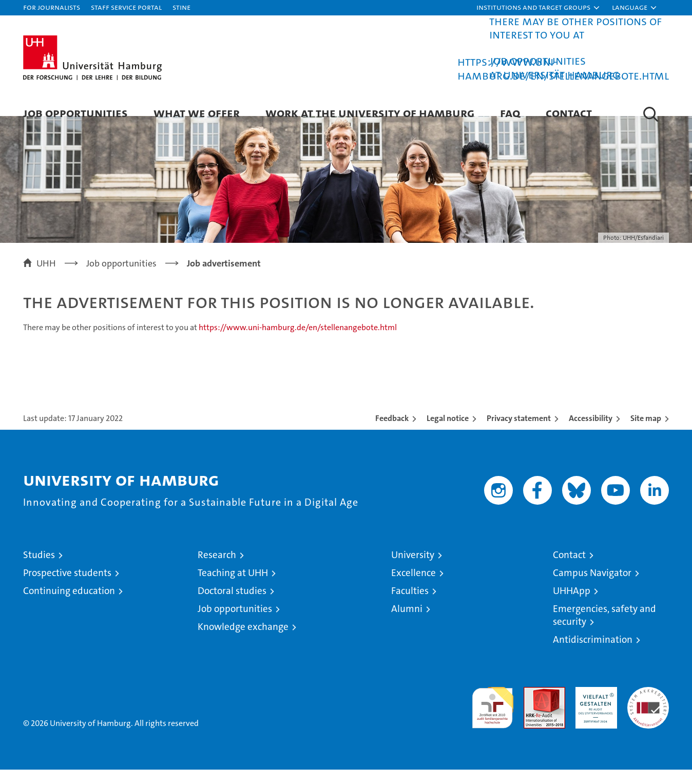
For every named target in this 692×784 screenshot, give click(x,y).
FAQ (510, 113)
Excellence (414, 587)
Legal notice (448, 433)
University (413, 569)
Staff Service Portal (126, 7)
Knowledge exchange (243, 641)
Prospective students (67, 587)
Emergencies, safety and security (604, 629)
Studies (39, 569)
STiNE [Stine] (181, 7)
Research (217, 569)
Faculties (410, 605)
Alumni (407, 623)
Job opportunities (235, 623)
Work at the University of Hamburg (370, 113)
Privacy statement (519, 433)
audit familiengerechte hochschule (493, 718)
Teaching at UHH (233, 587)
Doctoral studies (232, 605)
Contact (569, 113)
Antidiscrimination (593, 654)
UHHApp (572, 605)
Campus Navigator (592, 587)
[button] (539, 8)
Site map (646, 433)
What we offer (197, 113)
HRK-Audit (594, 707)
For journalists (52, 7)
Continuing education (69, 605)
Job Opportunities (75, 113)
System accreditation (648, 712)
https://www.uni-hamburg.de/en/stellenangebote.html (563, 69)
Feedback (392, 433)
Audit (533, 707)
